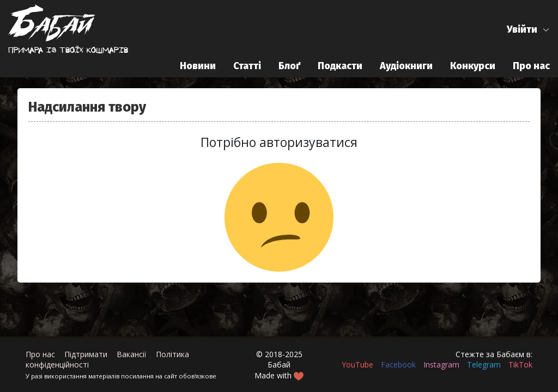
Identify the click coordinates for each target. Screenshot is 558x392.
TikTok (520, 365)
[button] (528, 30)
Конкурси (473, 66)
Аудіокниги (406, 66)
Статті (247, 66)
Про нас (531, 66)
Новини (198, 66)
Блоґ (289, 66)
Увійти (522, 29)
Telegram (484, 365)
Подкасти (340, 66)
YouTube (357, 365)
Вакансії (132, 354)
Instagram (441, 365)
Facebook (398, 365)
